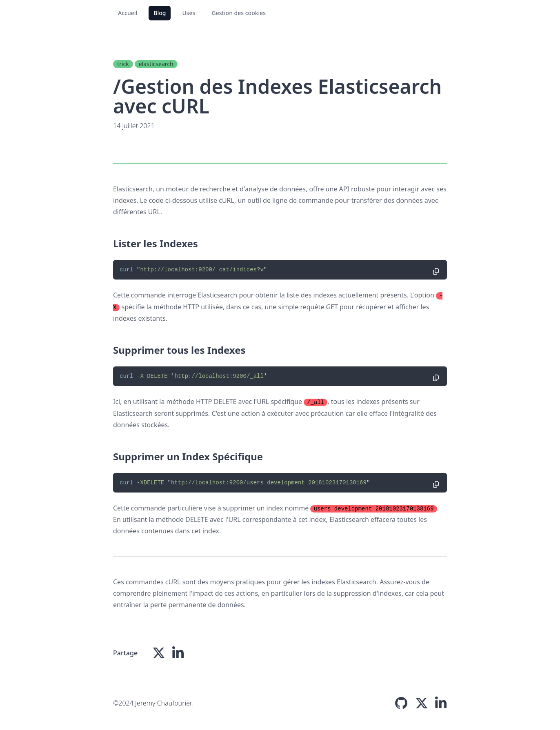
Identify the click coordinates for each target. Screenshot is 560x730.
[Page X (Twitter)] (422, 703)
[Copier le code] (436, 271)
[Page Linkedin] (441, 703)
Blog (160, 13)
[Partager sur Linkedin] (178, 653)
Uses (189, 13)
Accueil (128, 13)
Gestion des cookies (239, 13)
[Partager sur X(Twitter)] (159, 653)
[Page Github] (401, 703)
